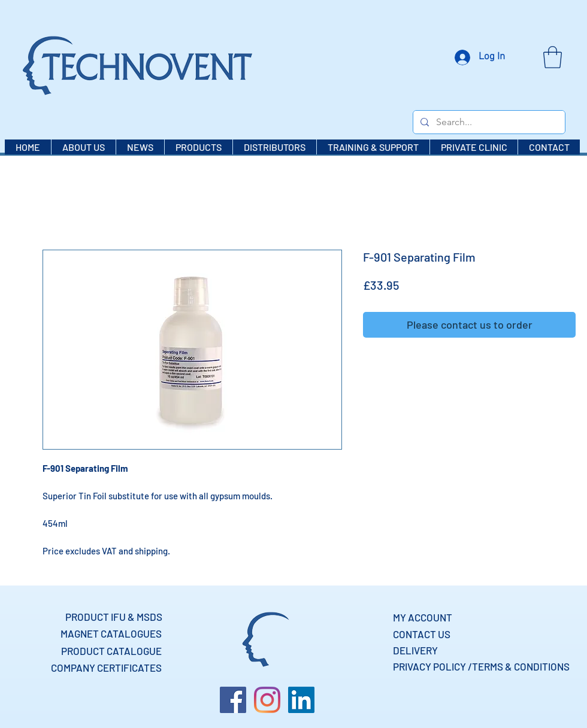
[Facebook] (233, 700)
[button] (553, 57)
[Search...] (488, 122)
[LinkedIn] (301, 700)
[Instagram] (267, 700)
